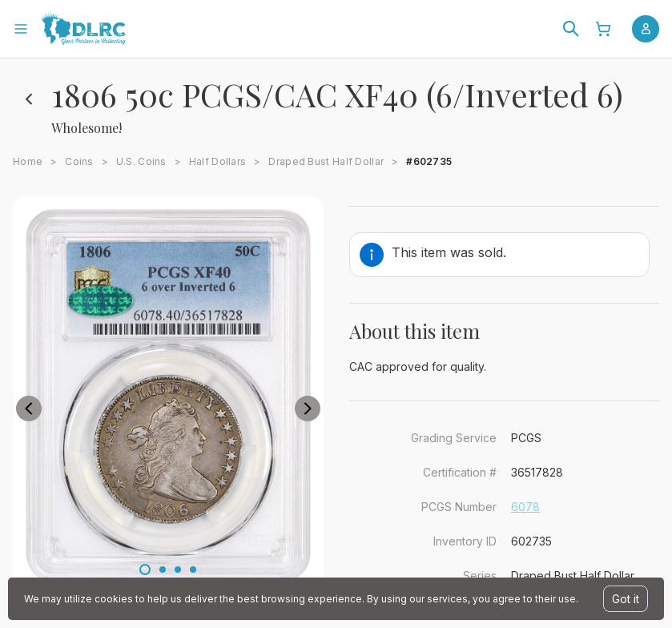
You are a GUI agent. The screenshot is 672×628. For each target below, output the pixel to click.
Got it (626, 599)
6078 (525, 507)
